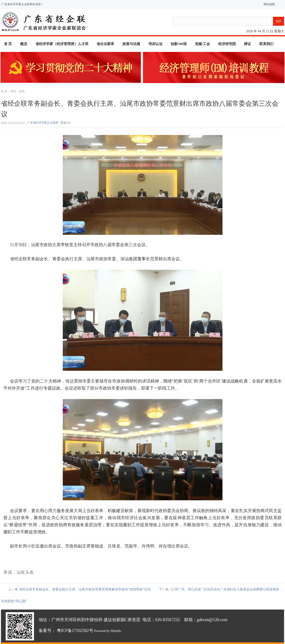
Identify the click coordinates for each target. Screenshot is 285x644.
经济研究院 (227, 44)
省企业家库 (105, 44)
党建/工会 (202, 44)
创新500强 (179, 44)
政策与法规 (131, 44)
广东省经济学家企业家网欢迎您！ (23, 4)
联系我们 (266, 44)
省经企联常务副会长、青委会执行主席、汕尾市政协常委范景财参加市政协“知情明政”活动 (85, 589)
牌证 (247, 44)
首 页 (8, 44)
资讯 (13, 91)
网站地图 (268, 4)
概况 (24, 44)
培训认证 (155, 44)
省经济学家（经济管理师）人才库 (62, 44)
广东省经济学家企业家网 (43, 123)
